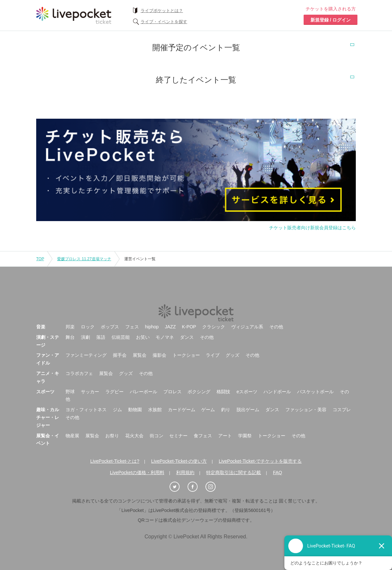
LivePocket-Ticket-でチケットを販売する (260, 461)
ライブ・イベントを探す (164, 22)
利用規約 (185, 472)
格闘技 (223, 392)
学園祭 (245, 436)
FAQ (278, 472)
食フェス (203, 436)
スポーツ (45, 392)
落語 (101, 337)
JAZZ (170, 327)
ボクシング (199, 392)
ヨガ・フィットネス (86, 410)
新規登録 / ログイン (331, 20)
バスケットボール (315, 392)
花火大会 (134, 436)
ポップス (110, 327)
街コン (157, 436)
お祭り (112, 436)
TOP (40, 259)
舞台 (70, 337)
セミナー (178, 436)
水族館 (155, 410)
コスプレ (342, 410)
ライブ (213, 355)
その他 (276, 327)
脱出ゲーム (248, 410)
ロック (88, 327)
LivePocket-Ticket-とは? (115, 461)
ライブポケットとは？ (162, 11)
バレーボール (143, 392)
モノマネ (165, 337)
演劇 (85, 337)
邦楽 (70, 327)
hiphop (152, 327)
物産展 (72, 436)
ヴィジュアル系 (247, 327)
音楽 (41, 327)
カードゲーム (182, 410)
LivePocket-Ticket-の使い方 (179, 461)
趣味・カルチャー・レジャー (48, 417)
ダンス (187, 337)
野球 (70, 392)
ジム (117, 410)
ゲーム (208, 410)
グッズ (233, 355)
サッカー (90, 392)
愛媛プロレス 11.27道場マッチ (84, 259)
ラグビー (114, 392)
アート (225, 436)
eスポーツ (247, 392)
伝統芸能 (121, 337)
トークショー (186, 355)
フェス (132, 327)
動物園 (135, 410)
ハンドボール (277, 392)
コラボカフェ (79, 373)
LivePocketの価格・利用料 (137, 472)
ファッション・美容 (306, 410)
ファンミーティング (86, 355)
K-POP (189, 327)
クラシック (214, 327)
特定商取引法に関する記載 (234, 472)
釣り (226, 410)
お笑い (143, 337)
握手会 (120, 355)
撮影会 (159, 355)
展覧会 (140, 355)
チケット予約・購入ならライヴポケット (74, 15)
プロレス (173, 392)
